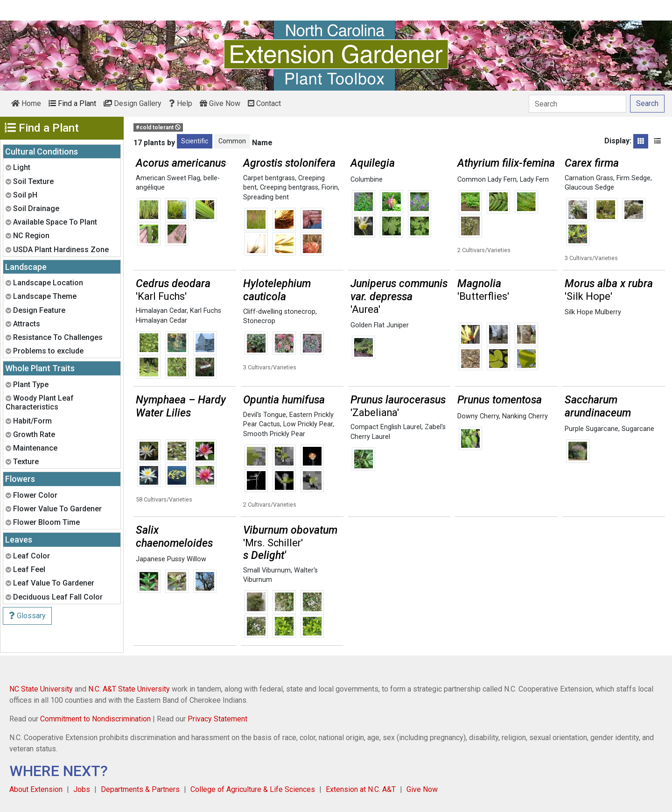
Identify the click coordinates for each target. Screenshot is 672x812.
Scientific (195, 141)
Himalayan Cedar (161, 311)
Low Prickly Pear (308, 424)
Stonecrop (259, 321)
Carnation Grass (589, 178)
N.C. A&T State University (129, 689)
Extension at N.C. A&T (361, 789)
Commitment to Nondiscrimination (95, 719)
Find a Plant (72, 103)
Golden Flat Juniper (380, 325)
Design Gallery (133, 103)
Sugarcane (638, 429)
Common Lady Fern (487, 180)
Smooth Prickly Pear (274, 434)
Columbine (367, 180)
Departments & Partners (140, 789)
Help (181, 103)
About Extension (36, 789)
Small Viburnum (267, 570)
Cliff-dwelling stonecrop (279, 312)
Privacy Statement (217, 719)
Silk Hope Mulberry (593, 312)
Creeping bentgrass (289, 187)
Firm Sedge (633, 178)
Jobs (82, 789)
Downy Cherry (478, 416)
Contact (264, 103)
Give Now (220, 103)
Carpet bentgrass (269, 178)
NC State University (41, 689)
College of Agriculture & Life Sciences (253, 789)
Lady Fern (534, 180)
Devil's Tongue (265, 415)
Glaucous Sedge (589, 187)
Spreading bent (266, 197)
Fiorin (330, 187)
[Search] (577, 104)
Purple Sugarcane (591, 429)
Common (232, 141)
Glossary (27, 616)
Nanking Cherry (525, 416)
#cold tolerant (158, 127)
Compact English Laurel (386, 427)
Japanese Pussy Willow (171, 559)
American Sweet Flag (168, 178)
